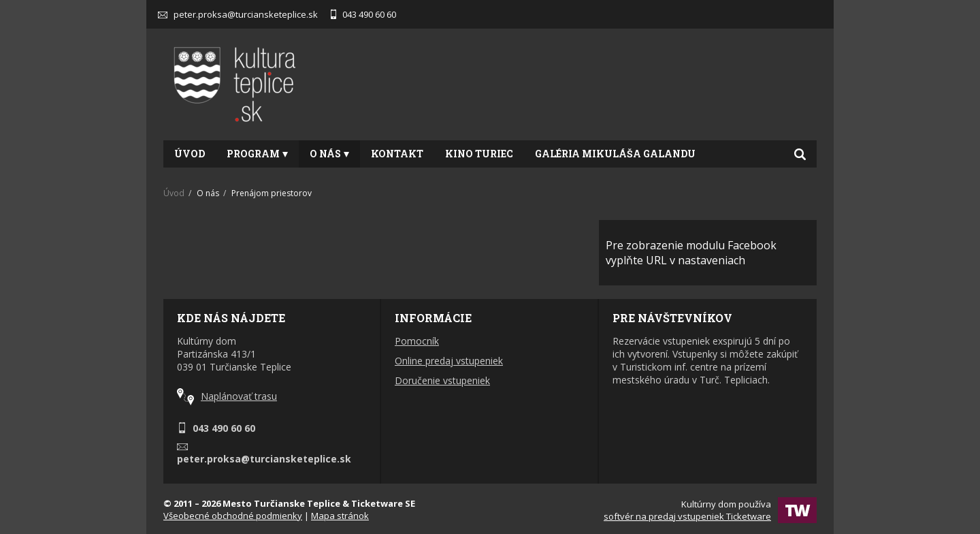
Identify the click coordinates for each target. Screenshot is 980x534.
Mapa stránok (340, 516)
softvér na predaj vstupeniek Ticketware (687, 516)
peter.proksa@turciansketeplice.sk (238, 14)
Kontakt (397, 154)
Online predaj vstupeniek (449, 361)
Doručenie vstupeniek (442, 380)
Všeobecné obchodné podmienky (233, 516)
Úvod (190, 154)
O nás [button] (329, 154)
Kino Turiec (479, 154)
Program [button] (257, 154)
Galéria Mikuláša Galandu (615, 154)
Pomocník (417, 341)
